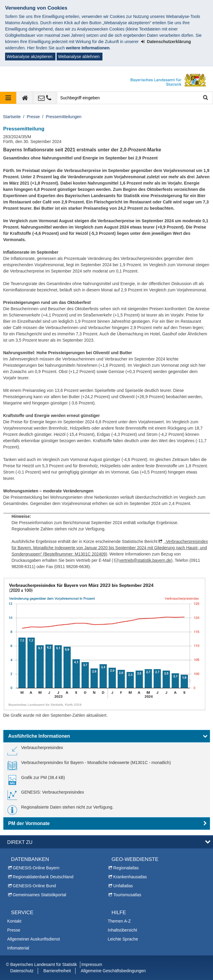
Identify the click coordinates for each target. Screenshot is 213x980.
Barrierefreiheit (57, 971)
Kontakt (14, 921)
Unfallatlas (123, 886)
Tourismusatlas (127, 895)
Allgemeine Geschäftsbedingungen (113, 971)
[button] (107, 736)
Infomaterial (18, 948)
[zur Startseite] (25, 98)
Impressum (92, 964)
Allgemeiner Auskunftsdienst (34, 939)
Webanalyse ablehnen (79, 57)
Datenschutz (22, 971)
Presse (33, 117)
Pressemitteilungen (64, 117)
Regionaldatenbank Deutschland (43, 877)
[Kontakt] (45, 98)
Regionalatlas (126, 868)
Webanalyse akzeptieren (30, 57)
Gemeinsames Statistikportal (40, 895)
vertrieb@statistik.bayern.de (145, 560)
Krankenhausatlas (130, 877)
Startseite (12, 117)
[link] (35, 750)
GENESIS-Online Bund (34, 886)
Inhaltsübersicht (123, 930)
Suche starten (205, 98)
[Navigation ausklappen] (8, 98)
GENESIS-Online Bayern (36, 868)
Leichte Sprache (123, 939)
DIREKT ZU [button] (20, 842)
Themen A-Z (119, 921)
